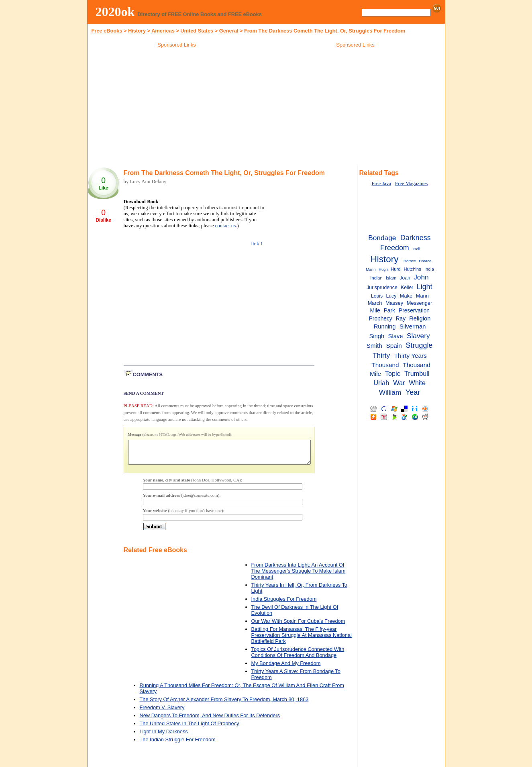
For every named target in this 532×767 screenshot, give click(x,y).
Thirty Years (411, 356)
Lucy (391, 296)
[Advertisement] (177, 108)
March (375, 303)
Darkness (416, 238)
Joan (405, 278)
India (429, 269)
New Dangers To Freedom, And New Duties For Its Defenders (210, 720)
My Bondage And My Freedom (286, 668)
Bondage (382, 238)
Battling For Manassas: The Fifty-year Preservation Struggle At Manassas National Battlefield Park (302, 640)
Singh (377, 336)
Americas (163, 31)
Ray (401, 319)
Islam (391, 278)
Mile (375, 311)
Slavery (418, 336)
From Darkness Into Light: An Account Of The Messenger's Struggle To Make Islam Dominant (299, 576)
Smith (374, 346)
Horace (410, 261)
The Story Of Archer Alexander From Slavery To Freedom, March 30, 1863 (224, 704)
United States (197, 31)
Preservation (414, 311)
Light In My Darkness (164, 736)
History (137, 31)
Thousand (385, 365)
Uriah (381, 383)
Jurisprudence (382, 288)
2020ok (115, 12)
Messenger (419, 303)
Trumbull (417, 373)
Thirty (381, 355)
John (421, 277)
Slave (396, 336)
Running (385, 326)
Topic (393, 373)
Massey (394, 303)
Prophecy (381, 319)
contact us (226, 226)
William (390, 392)
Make (406, 296)
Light (425, 287)
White (418, 383)
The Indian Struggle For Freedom (178, 744)
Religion (420, 318)
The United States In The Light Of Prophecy (190, 728)
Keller (407, 288)
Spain (394, 346)
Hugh (383, 269)
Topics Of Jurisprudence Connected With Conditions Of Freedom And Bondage (298, 657)
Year (413, 392)
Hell (417, 249)
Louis (377, 296)
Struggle (419, 345)
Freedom (395, 248)
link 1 (257, 244)
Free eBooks (107, 31)
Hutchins (413, 269)
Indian (376, 278)
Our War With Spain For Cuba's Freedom (298, 626)
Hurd (395, 269)
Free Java (381, 184)
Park (389, 311)
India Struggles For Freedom (284, 604)
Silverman (413, 326)
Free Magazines (411, 184)
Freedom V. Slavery (162, 712)
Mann (422, 296)
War (399, 383)
